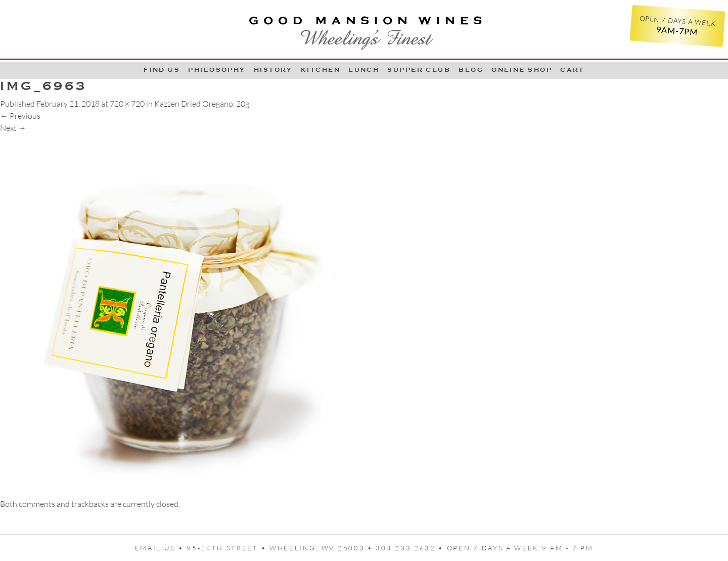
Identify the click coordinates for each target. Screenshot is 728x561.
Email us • (161, 548)
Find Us (162, 70)
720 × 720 (127, 104)
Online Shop (522, 70)
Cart (572, 70)
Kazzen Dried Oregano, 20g (202, 104)
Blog (471, 70)
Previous (20, 116)
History (273, 70)
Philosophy (217, 70)
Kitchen (321, 70)
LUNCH (364, 70)
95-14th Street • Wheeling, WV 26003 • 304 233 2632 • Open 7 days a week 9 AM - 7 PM (390, 548)
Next (13, 128)
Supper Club (419, 70)
